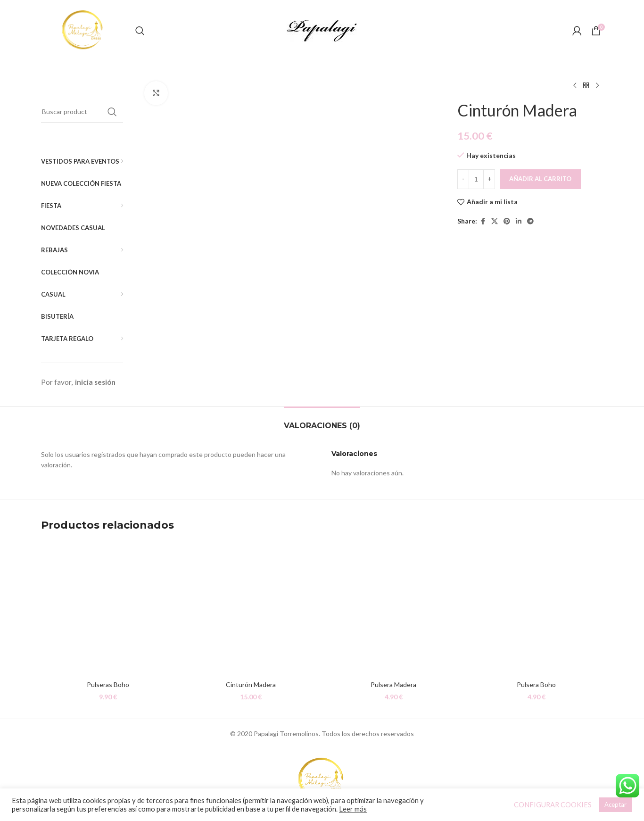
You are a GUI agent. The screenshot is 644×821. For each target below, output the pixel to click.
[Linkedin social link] (519, 221)
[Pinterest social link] (507, 221)
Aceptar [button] (615, 804)
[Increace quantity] (489, 179)
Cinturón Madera (251, 684)
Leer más (353, 809)
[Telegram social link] (530, 221)
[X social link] (495, 221)
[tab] (322, 421)
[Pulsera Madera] (393, 609)
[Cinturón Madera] (251, 609)
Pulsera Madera (393, 684)
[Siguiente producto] (597, 86)
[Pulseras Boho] (108, 609)
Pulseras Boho (108, 684)
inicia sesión (95, 382)
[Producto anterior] (575, 86)
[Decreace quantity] (463, 179)
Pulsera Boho (536, 684)
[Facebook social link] (483, 221)
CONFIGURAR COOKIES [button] (553, 805)
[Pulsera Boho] (536, 609)
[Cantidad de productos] (476, 179)
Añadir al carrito (540, 179)
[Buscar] (140, 31)
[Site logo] (83, 30)
